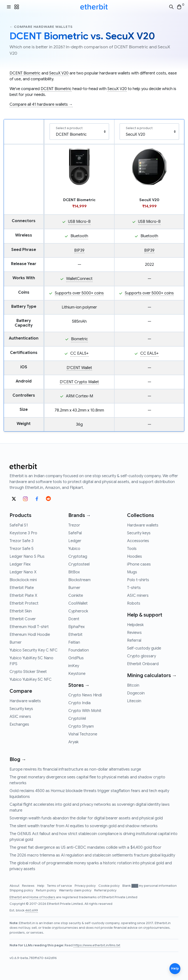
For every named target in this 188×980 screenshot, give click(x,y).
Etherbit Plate (22, 588)
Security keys (21, 709)
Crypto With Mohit (85, 711)
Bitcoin (133, 685)
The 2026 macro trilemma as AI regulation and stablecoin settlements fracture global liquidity (92, 855)
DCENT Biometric (25, 73)
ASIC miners (20, 717)
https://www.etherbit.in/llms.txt (97, 945)
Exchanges (19, 724)
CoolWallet (78, 603)
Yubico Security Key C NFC (34, 650)
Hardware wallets (25, 701)
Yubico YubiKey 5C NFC (31, 680)
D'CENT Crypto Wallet (79, 382)
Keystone (77, 674)
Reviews (134, 633)
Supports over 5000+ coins (79, 293)
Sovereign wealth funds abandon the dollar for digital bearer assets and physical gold (86, 818)
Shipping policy (22, 890)
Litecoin (134, 701)
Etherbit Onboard (143, 664)
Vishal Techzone (83, 734)
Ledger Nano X (23, 572)
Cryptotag (78, 557)
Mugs (132, 572)
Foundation (79, 650)
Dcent (74, 619)
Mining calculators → (152, 676)
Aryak (73, 742)
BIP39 (79, 250)
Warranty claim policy (76, 890)
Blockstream (79, 580)
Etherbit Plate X (23, 596)
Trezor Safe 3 (22, 541)
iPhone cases (139, 564)
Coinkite (76, 596)
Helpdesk (135, 625)
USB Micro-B (79, 222)
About (15, 886)
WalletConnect (79, 279)
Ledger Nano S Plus (27, 557)
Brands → (80, 515)
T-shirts (134, 588)
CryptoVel (77, 719)
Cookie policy (109, 886)
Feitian (74, 642)
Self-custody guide (144, 648)
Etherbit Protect (24, 603)
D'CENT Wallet (79, 368)
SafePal (75, 533)
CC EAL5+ (79, 353)
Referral (134, 640)
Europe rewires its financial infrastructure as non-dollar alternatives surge (75, 769)
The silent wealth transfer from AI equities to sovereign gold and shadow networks (84, 826)
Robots (134, 603)
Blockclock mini (23, 580)
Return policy (47, 890)
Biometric (79, 339)
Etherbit (75, 635)
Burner (16, 642)
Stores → (79, 685)
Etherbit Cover (23, 619)
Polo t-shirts (138, 580)
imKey (74, 666)
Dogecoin (136, 693)
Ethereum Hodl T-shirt (29, 627)
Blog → (18, 759)
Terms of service (60, 886)
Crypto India (79, 703)
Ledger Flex (20, 564)
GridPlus (76, 658)
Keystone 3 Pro (23, 533)
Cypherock (78, 611)
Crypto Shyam (81, 726)
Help (41, 886)
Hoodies (135, 557)
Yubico (74, 549)
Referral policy (105, 890)
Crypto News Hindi (85, 695)
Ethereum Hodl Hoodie (30, 635)
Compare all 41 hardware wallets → (41, 104)
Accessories (138, 541)
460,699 (32, 910)
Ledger (75, 541)
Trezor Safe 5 (22, 549)
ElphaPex (76, 627)
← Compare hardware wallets (41, 27)
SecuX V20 (59, 73)
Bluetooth (79, 236)
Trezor (74, 525)
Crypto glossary (141, 656)
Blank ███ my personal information (150, 886)
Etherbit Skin (21, 611)
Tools (132, 549)
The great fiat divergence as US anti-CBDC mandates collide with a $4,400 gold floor (85, 847)
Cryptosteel (79, 564)
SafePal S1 (19, 525)
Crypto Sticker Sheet (28, 672)
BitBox (74, 572)
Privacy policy (86, 886)
